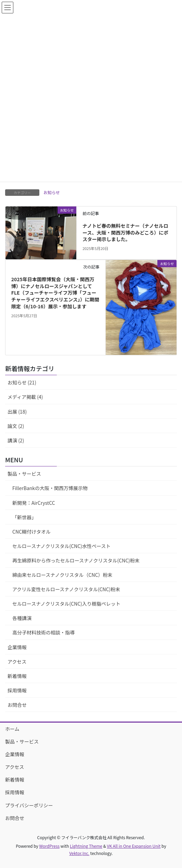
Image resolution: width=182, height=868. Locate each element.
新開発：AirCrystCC (34, 503)
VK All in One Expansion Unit (134, 846)
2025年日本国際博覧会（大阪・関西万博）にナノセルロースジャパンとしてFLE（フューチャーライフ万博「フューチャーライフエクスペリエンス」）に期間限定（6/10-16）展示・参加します (55, 293)
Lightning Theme (86, 846)
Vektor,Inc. (79, 853)
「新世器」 (24, 517)
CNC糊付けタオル (31, 532)
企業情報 (17, 647)
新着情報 (17, 676)
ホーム (12, 729)
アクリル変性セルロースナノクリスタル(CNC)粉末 (66, 589)
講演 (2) (16, 440)
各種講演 (22, 618)
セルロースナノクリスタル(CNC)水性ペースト (61, 546)
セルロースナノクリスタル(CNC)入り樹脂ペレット (66, 604)
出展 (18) (17, 412)
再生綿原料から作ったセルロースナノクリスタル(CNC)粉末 (76, 560)
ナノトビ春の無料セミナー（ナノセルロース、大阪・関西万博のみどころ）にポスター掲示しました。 (125, 232)
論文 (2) (16, 426)
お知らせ (52, 192)
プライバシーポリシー (29, 805)
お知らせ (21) (22, 382)
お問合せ (17, 705)
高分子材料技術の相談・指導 (43, 632)
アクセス (17, 662)
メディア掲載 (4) (25, 397)
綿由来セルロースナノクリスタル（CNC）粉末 (62, 575)
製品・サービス (24, 474)
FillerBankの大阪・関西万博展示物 (50, 488)
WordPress (49, 846)
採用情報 (17, 690)
